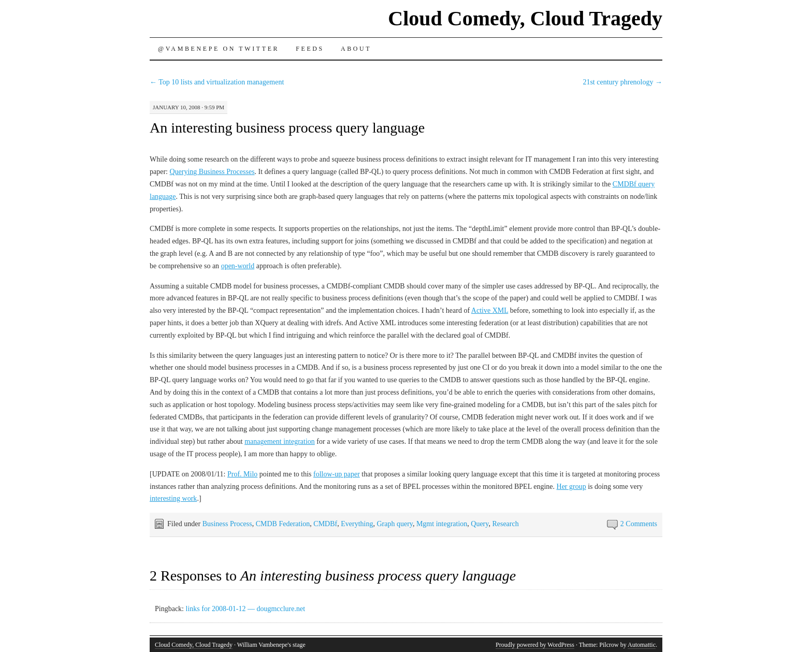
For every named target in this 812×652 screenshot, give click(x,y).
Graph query (394, 524)
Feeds (310, 49)
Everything (357, 524)
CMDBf (325, 524)
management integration (280, 441)
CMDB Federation (283, 524)
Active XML (490, 310)
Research (505, 524)
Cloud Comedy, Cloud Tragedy (525, 18)
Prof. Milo (242, 474)
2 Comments (639, 524)
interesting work (173, 498)
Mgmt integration (442, 524)
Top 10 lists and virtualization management (217, 82)
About (356, 49)
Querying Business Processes (212, 172)
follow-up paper (337, 474)
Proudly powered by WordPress (535, 645)
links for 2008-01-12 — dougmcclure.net (246, 609)
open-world (238, 266)
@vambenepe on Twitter (219, 49)
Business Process (227, 524)
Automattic (642, 645)
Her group (571, 487)
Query (480, 524)
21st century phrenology (622, 82)
